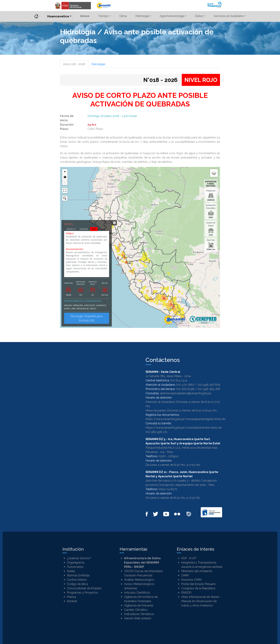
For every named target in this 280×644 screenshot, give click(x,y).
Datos (199, 16)
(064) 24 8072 (168, 489)
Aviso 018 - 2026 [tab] (74, 64)
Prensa (71, 597)
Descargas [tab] (98, 64)
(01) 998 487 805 (209, 385)
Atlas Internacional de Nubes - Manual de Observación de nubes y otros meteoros (201, 601)
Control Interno (77, 580)
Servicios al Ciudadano (229, 16)
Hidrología (142, 16)
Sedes (71, 571)
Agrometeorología (172, 16)
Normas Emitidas (78, 575)
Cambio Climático (136, 610)
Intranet (72, 601)
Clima (123, 16)
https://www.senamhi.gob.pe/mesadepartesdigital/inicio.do (186, 419)
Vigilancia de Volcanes (139, 605)
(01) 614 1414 (179, 380)
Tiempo (103, 16)
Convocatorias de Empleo (84, 588)
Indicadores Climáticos (139, 614)
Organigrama (76, 563)
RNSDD (186, 593)
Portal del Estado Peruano (198, 584)
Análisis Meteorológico (139, 580)
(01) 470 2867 (185, 385)
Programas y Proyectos (82, 593)
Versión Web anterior (138, 618)
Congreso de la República (198, 588)
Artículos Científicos (137, 593)
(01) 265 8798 (185, 389)
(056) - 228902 (168, 456)
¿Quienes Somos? (79, 558)
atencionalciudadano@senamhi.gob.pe (186, 393)
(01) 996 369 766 (209, 389)
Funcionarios (75, 567)
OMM (185, 575)
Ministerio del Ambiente (197, 571)
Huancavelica (58, 16)
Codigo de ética (77, 584)
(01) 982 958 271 (156, 432)
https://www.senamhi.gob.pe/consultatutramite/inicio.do (184, 428)
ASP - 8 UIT (189, 558)
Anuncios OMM (191, 580)
